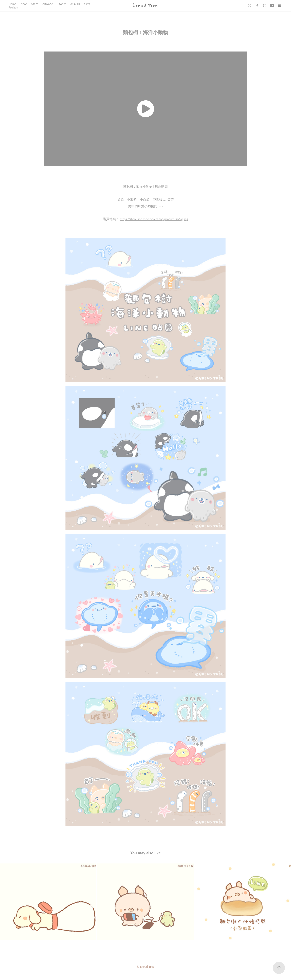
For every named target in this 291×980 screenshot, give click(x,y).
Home (12, 4)
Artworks (48, 4)
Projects (14, 7)
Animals (75, 4)
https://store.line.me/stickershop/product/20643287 (154, 219)
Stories (62, 4)
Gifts (87, 4)
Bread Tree (145, 6)
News (24, 4)
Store (35, 4)
